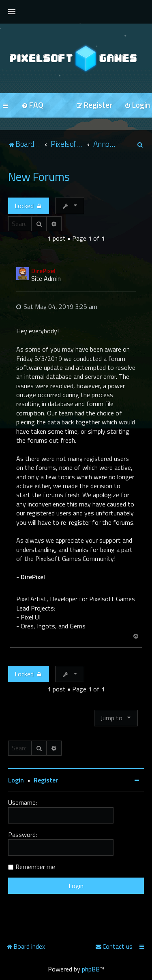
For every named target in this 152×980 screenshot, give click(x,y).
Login (16, 780)
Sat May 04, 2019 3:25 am (57, 307)
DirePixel (43, 271)
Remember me (35, 867)
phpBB (91, 969)
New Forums (39, 176)
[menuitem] (32, 105)
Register (46, 780)
